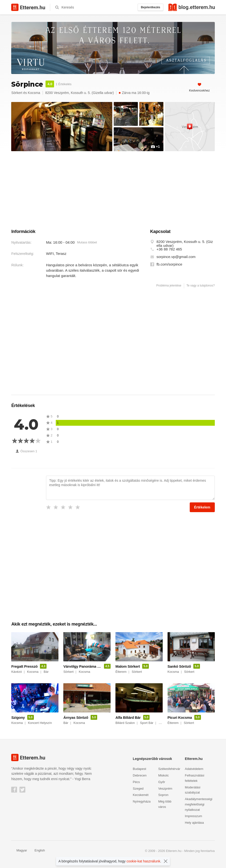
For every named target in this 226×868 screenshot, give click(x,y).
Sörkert (17, 93)
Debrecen (140, 775)
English (37, 850)
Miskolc (164, 775)
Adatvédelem (194, 769)
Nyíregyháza (142, 801)
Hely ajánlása (194, 823)
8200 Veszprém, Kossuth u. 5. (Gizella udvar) (185, 244)
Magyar (19, 850)
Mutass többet (87, 242)
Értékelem (202, 507)
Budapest (139, 769)
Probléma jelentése (169, 286)
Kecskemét (141, 795)
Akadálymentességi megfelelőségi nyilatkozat (199, 804)
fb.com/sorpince (169, 264)
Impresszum (193, 816)
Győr (162, 782)
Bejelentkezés (150, 7)
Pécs (136, 782)
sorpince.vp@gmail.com (176, 257)
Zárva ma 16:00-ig (134, 93)
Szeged (138, 789)
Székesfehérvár (169, 769)
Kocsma (34, 93)
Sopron (163, 795)
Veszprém (165, 789)
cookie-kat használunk (144, 861)
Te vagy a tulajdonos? (201, 286)
